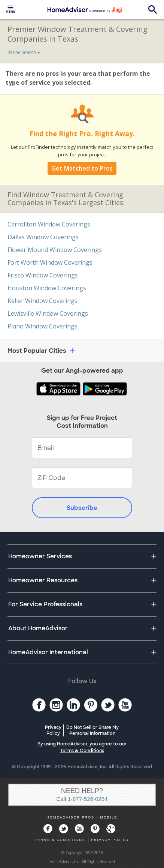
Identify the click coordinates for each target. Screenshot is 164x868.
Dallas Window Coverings (43, 237)
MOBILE (109, 817)
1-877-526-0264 (88, 799)
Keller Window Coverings (42, 301)
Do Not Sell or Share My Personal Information (92, 730)
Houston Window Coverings (47, 288)
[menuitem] (10, 9)
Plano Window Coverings (42, 326)
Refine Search (22, 52)
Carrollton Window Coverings (49, 224)
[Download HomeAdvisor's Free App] (59, 390)
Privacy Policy (53, 730)
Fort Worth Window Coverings (50, 262)
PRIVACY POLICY (110, 840)
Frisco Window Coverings (43, 275)
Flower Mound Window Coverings (55, 250)
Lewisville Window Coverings (48, 313)
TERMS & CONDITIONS (60, 840)
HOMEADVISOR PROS (71, 817)
